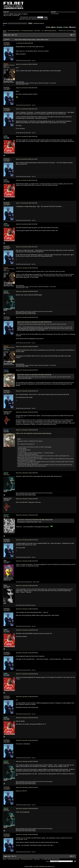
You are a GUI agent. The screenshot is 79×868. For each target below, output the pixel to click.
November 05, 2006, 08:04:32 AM (27, 88)
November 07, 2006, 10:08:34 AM (27, 473)
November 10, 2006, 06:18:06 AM (27, 740)
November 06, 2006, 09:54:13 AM (27, 317)
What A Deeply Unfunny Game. (52, 859)
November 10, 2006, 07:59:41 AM (27, 787)
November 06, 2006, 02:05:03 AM (27, 136)
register (25, 14)
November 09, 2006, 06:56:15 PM (27, 586)
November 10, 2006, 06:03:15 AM (27, 718)
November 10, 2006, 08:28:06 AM (27, 834)
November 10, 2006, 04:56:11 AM (27, 630)
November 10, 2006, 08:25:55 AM (27, 809)
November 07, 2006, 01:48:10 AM (27, 430)
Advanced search (39, 23)
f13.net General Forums (14, 31)
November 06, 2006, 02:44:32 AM (27, 180)
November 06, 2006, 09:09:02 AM (27, 268)
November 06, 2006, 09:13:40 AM (27, 291)
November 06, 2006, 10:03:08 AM (27, 347)
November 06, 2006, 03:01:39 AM (27, 224)
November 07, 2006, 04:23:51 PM (27, 515)
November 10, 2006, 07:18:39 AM (27, 762)
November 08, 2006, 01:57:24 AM (27, 540)
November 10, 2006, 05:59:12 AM (27, 697)
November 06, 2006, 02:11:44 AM (27, 159)
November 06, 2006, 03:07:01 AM (27, 247)
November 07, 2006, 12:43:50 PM (27, 499)
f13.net (5, 31)
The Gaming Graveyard (27, 31)
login (20, 14)
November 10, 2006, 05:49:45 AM (27, 653)
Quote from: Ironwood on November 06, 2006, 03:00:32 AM (35, 520)
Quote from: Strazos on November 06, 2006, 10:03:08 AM (34, 375)
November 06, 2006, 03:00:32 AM (27, 203)
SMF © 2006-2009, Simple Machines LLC (45, 866)
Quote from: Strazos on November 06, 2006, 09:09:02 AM (34, 322)
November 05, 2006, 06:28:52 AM (24, 43)
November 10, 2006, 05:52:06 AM (27, 674)
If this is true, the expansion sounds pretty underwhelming (33, 433)
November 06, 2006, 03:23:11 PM (27, 391)
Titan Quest (37, 31)
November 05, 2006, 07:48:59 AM (27, 64)
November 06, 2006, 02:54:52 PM (27, 370)
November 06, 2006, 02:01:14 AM (27, 109)
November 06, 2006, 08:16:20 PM (27, 412)
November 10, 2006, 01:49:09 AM (27, 609)
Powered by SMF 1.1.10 (30, 866)
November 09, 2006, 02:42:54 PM (27, 561)
